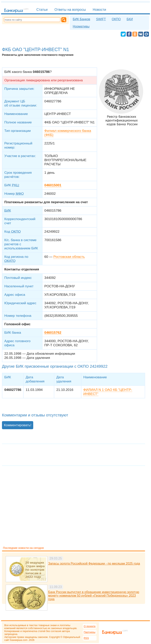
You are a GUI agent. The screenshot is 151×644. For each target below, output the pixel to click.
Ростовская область (69, 257)
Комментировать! (18, 425)
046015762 (53, 333)
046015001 (53, 185)
